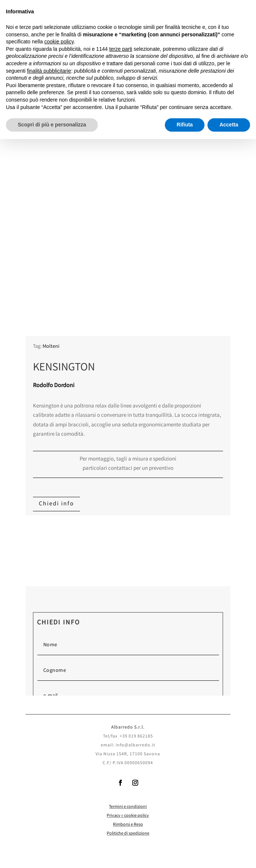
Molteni (51, 347)
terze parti (121, 49)
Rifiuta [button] (185, 125)
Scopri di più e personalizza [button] (52, 125)
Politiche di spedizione (128, 834)
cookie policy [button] (59, 42)
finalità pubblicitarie (49, 71)
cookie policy (137, 816)
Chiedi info (56, 504)
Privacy (114, 816)
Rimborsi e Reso (128, 825)
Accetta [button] (229, 125)
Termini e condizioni (128, 807)
